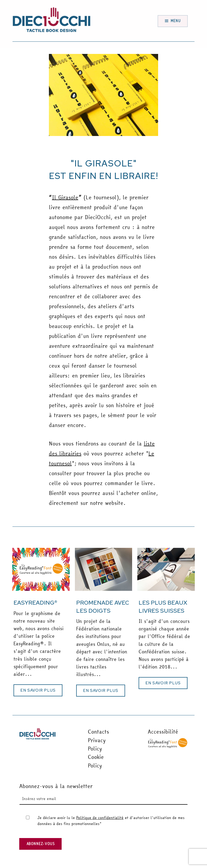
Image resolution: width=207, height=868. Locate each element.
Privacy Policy (97, 744)
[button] (38, 690)
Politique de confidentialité (100, 818)
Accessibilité (163, 732)
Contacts (98, 732)
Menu (176, 21)
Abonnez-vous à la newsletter (56, 786)
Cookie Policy (96, 761)
